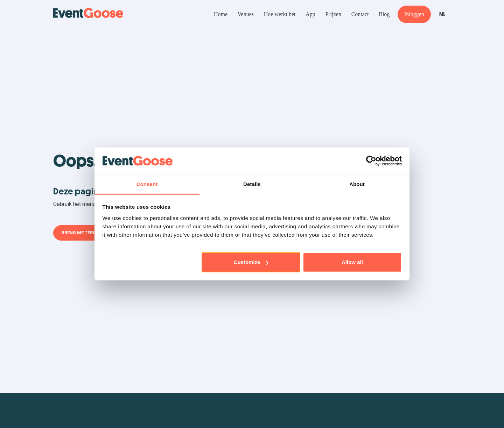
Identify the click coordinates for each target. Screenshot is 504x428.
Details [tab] (252, 184)
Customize (251, 262)
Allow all (352, 262)
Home (221, 14)
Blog (384, 14)
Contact (360, 14)
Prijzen (333, 14)
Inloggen (414, 14)
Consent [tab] (147, 184)
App (310, 14)
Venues (246, 14)
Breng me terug (80, 233)
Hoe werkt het (280, 14)
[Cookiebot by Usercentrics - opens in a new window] (371, 161)
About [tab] (357, 184)
